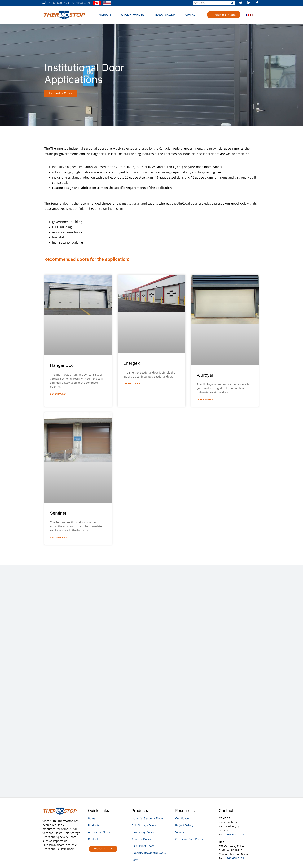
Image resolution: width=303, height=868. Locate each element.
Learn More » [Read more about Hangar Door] (58, 394)
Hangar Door (63, 365)
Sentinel (58, 513)
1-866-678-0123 (234, 834)
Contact (191, 15)
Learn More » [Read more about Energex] (132, 384)
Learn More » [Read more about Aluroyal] (205, 399)
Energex (132, 363)
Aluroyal (205, 375)
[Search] (232, 3)
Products (105, 15)
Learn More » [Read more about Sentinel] (58, 537)
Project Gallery (165, 15)
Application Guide (133, 15)
